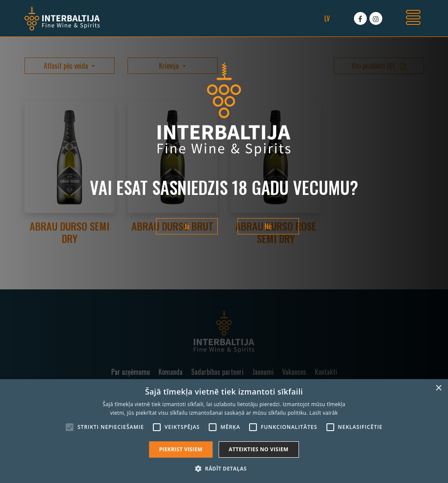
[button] (224, 468)
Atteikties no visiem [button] (259, 449)
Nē (268, 226)
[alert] (224, 431)
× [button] (438, 388)
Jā (187, 226)
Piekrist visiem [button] (181, 449)
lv (327, 18)
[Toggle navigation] (413, 18)
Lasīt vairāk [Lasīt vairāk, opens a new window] (323, 413)
